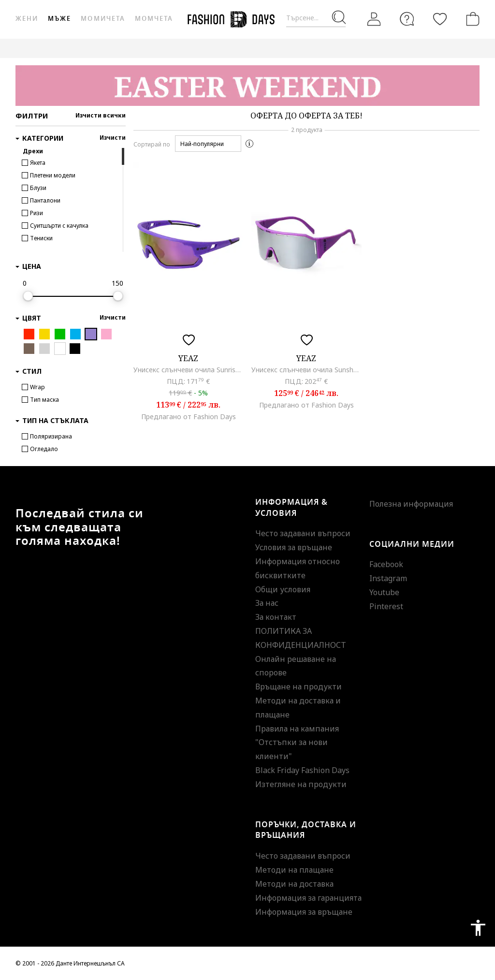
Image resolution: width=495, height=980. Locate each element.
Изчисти (113, 138)
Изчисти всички (101, 115)
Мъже (59, 19)
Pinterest (386, 606)
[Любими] (440, 19)
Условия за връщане (294, 547)
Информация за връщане (304, 912)
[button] (208, 144)
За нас (267, 603)
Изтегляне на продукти (301, 784)
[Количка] (471, 19)
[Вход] (374, 19)
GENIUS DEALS (449, 48)
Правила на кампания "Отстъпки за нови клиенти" (297, 743)
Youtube (384, 592)
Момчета (154, 19)
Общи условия (283, 589)
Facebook (386, 564)
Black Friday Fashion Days (302, 770)
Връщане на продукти (298, 687)
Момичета (103, 19)
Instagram (388, 578)
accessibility (478, 928)
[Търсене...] (316, 18)
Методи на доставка (294, 884)
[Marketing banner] (247, 86)
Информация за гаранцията (308, 898)
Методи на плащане (294, 870)
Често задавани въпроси (303, 533)
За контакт (276, 617)
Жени (27, 19)
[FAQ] (407, 19)
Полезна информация (411, 504)
